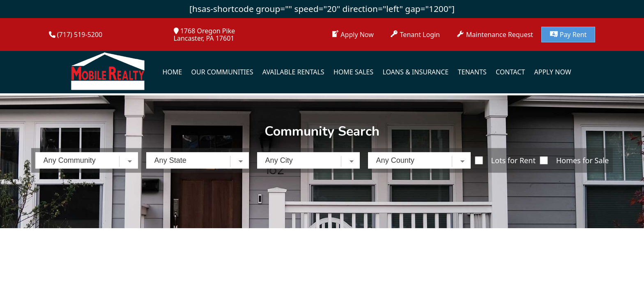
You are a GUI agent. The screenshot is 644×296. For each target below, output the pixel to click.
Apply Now (553, 72)
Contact (510, 72)
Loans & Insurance (415, 72)
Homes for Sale (582, 160)
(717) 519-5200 (80, 35)
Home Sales (353, 72)
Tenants (472, 72)
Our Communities (222, 72)
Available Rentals (293, 72)
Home (172, 72)
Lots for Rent (513, 160)
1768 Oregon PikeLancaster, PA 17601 (205, 35)
